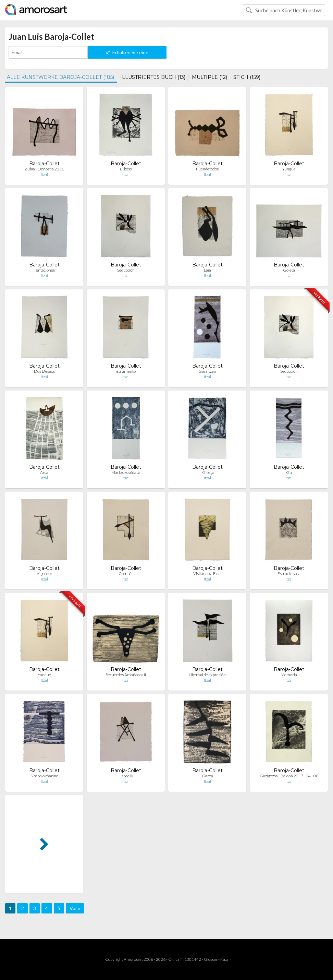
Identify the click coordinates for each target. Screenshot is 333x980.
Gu (289, 472)
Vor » (75, 908)
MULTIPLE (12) (209, 77)
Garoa (207, 776)
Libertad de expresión (207, 675)
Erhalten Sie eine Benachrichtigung (127, 54)
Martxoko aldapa (126, 472)
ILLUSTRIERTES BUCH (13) (153, 77)
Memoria (289, 675)
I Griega (207, 472)
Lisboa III (126, 776)
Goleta (289, 270)
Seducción (126, 270)
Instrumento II (126, 371)
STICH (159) (247, 77)
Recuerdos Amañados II (126, 675)
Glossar (211, 959)
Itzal (44, 174)
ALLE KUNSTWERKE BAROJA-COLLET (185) (60, 77)
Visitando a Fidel (207, 573)
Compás (126, 573)
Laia (207, 270)
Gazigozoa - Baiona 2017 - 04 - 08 (289, 776)
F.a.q (224, 959)
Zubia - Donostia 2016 (44, 169)
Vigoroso (44, 573)
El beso (126, 169)
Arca (44, 472)
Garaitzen (207, 371)
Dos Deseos (44, 371)
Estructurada (289, 573)
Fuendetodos (207, 169)
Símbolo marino (44, 776)
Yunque (289, 169)
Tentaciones (44, 270)
